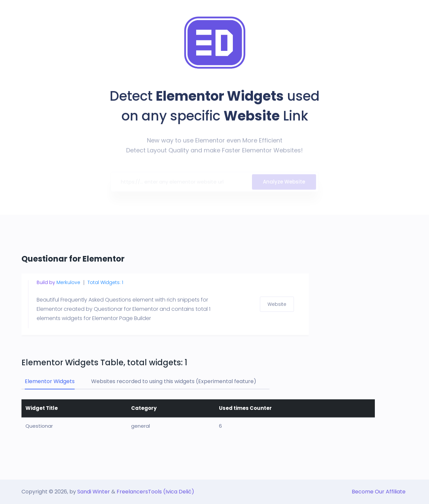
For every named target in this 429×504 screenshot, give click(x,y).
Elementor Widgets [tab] (50, 381)
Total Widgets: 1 (105, 282)
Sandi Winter (94, 492)
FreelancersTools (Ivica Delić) (155, 492)
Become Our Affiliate (379, 492)
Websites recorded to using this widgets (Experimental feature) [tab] (174, 381)
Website (277, 304)
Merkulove (68, 282)
